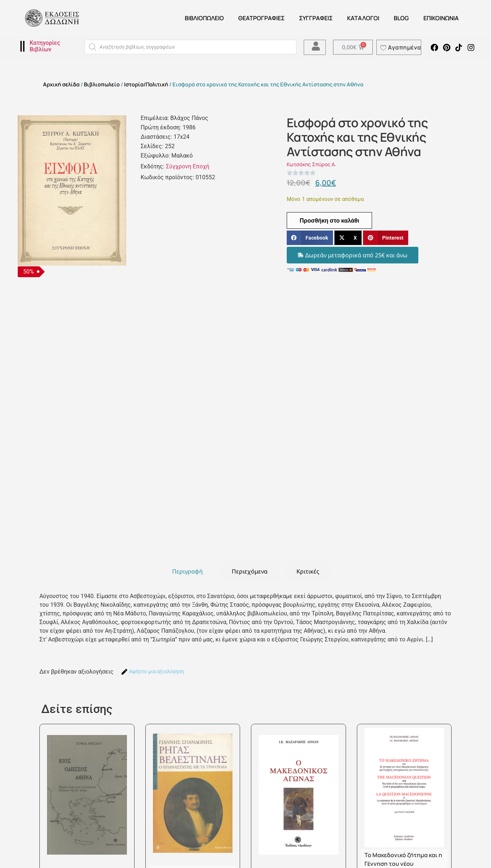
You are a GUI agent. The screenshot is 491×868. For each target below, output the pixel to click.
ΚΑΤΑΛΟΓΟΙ (363, 18)
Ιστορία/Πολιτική (146, 84)
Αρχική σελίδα (61, 84)
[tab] (187, 571)
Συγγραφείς (316, 18)
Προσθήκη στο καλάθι (330, 220)
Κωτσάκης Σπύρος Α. (311, 164)
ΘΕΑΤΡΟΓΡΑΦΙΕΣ (261, 18)
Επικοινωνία (441, 18)
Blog (401, 18)
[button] (310, 238)
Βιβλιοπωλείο (204, 18)
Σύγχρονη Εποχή (188, 166)
